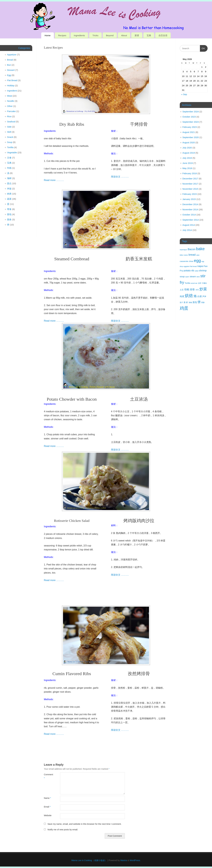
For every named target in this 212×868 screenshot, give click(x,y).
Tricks (95, 35)
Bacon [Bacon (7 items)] (192, 249)
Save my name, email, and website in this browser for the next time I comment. (85, 824)
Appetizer (12, 55)
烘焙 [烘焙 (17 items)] (189, 296)
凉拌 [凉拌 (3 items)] (200, 283)
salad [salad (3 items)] (196, 271)
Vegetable (12, 152)
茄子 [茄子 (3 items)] (181, 302)
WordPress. (135, 860)
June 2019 (188, 163)
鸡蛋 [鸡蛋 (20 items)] (184, 308)
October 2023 (189, 117)
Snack (10, 137)
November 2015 (190, 189)
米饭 (9, 189)
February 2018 (190, 173)
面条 (9, 219)
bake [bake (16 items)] (200, 249)
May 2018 (187, 168)
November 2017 (190, 184)
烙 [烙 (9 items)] (195, 296)
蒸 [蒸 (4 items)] (185, 302)
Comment (48, 776)
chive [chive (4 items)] (191, 261)
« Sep (184, 94)
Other (10, 106)
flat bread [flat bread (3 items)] (193, 266)
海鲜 (9, 178)
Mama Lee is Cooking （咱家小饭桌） (89, 860)
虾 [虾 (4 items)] (187, 302)
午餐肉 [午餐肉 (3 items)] (204, 283)
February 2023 (190, 127)
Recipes (62, 35)
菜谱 (137, 35)
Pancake (11, 111)
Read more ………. (54, 180)
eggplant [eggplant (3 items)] (187, 266)
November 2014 (190, 209)
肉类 (9, 194)
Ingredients (79, 35)
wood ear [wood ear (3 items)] (194, 283)
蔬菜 (9, 199)
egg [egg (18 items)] (197, 260)
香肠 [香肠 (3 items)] (203, 302)
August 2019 (189, 153)
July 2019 (187, 158)
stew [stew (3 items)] (198, 277)
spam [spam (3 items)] (187, 277)
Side (9, 127)
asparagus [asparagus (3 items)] (183, 250)
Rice (9, 116)
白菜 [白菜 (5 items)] (200, 296)
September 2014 (191, 220)
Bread (10, 60)
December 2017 (190, 179)
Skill (9, 132)
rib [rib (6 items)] (193, 270)
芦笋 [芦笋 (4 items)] (204, 296)
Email (47, 807)
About (124, 35)
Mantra (124, 860)
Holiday (11, 85)
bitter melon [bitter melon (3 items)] (184, 255)
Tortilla (10, 147)
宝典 (149, 35)
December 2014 (190, 204)
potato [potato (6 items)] (187, 270)
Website (48, 815)
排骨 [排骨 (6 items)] (192, 289)
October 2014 (189, 215)
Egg (9, 75)
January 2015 (189, 199)
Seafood (11, 122)
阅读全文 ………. (120, 177)
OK (203, 48)
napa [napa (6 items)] (200, 266)
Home (48, 35)
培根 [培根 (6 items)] (187, 289)
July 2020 (187, 148)
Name (47, 798)
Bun (9, 65)
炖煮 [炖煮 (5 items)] (182, 296)
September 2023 (191, 122)
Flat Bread (12, 80)
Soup (10, 142)
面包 (9, 214)
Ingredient (12, 91)
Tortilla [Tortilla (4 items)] (187, 283)
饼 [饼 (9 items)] (199, 302)
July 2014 (187, 230)
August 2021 (189, 132)
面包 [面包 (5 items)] (195, 302)
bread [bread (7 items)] (192, 255)
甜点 (9, 183)
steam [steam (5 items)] (193, 276)
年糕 (9, 168)
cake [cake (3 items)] (198, 255)
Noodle (11, 101)
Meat (9, 96)
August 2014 (189, 225)
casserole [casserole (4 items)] (184, 261)
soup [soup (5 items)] (182, 276)
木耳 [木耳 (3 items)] (197, 290)
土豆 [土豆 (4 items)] (182, 290)
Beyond (110, 35)
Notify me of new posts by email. (63, 830)
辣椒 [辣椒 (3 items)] (190, 302)
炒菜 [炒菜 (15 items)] (203, 289)
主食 (9, 158)
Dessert (11, 70)
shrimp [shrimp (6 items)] (203, 270)
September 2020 (191, 137)
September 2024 (191, 112)
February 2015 (190, 194)
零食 (9, 209)
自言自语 (163, 35)
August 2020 (189, 142)
